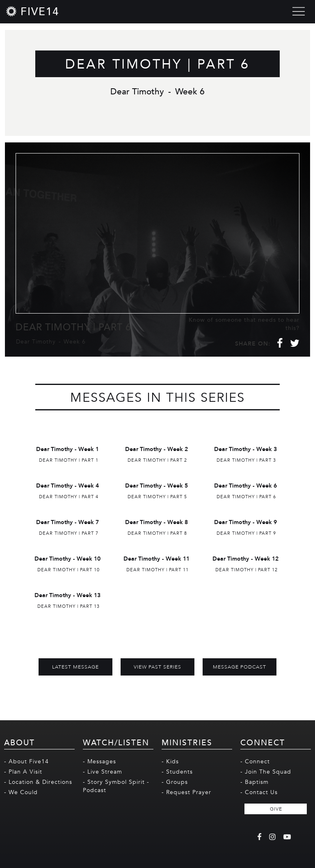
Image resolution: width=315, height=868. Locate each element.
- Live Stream (103, 772)
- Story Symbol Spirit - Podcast (116, 786)
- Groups (175, 782)
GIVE (276, 809)
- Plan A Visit (23, 772)
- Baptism (255, 782)
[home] (33, 11)
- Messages (99, 762)
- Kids (170, 762)
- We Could (21, 792)
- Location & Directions (38, 782)
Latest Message (75, 667)
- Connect (255, 762)
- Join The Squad (266, 772)
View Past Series (157, 667)
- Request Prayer (186, 792)
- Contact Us (259, 792)
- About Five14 (26, 762)
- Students (177, 772)
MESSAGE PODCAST (240, 667)
